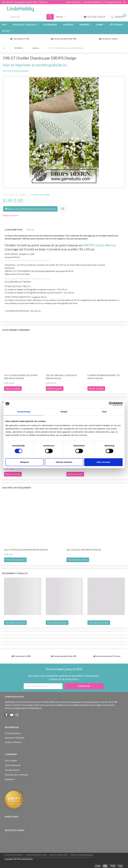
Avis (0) (30, 230)
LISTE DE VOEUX (95, 17)
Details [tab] (64, 412)
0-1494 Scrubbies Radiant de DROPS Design (104, 377)
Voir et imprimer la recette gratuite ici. (35, 65)
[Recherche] (50, 17)
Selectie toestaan (64, 462)
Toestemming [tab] (24, 412)
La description (14, 230)
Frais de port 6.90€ (22, 656)
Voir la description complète (16, 71)
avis (23, 195)
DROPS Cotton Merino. (100, 245)
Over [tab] (104, 412)
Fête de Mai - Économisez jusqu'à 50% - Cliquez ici (25, 2)
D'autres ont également (17, 488)
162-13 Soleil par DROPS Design (84, 550)
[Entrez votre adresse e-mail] (43, 686)
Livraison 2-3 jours (110, 39)
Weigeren (25, 462)
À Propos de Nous (113, 2)
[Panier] (118, 17)
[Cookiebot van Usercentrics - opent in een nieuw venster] (111, 404)
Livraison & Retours (93, 2)
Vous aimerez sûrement (16, 330)
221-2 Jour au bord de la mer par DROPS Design (21, 377)
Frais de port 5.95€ (21, 39)
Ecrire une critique (41, 195)
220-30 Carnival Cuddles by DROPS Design (61, 377)
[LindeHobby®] (20, 8)
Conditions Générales (82, 855)
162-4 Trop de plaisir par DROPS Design (26, 550)
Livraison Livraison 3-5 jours (108, 656)
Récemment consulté (15, 573)
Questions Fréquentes (15, 738)
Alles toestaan (103, 462)
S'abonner (84, 686)
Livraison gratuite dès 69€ (65, 39)
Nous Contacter (74, 2)
